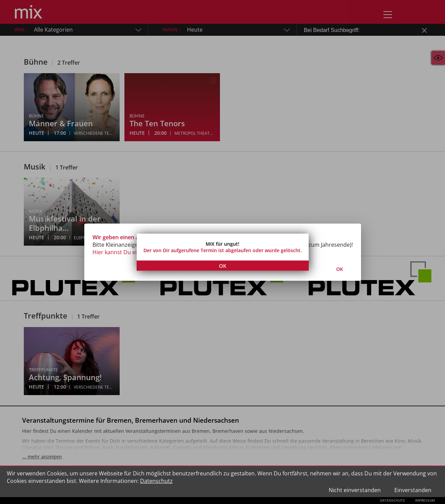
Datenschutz (156, 481)
